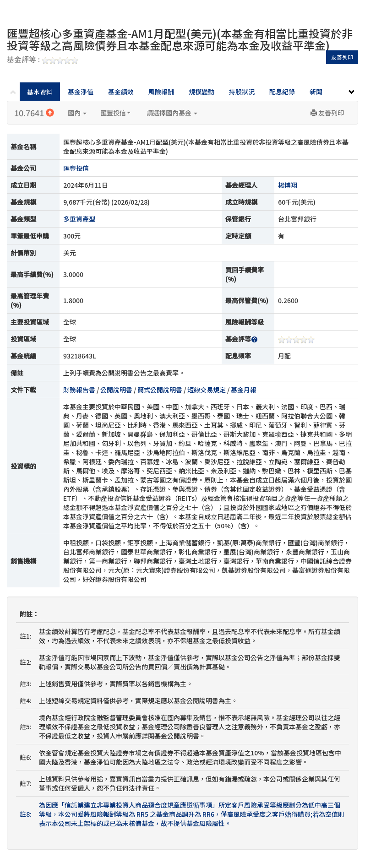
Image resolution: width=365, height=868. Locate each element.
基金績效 (121, 92)
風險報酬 (161, 92)
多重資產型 (79, 219)
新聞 (316, 92)
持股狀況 (242, 92)
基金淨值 (81, 92)
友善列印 (342, 57)
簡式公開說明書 (160, 390)
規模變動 (202, 92)
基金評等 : (43, 60)
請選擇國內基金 (172, 113)
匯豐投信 (115, 113)
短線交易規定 (207, 390)
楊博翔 (288, 185)
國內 (77, 113)
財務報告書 (79, 390)
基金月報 (244, 390)
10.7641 (34, 113)
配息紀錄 (282, 92)
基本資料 (40, 92)
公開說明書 (116, 390)
